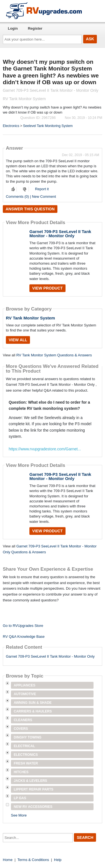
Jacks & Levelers (30, 781)
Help (58, 860)
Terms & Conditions (33, 860)
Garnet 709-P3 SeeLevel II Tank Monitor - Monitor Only (60, 234)
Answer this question (30, 209)
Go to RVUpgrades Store (23, 626)
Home (8, 860)
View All (18, 340)
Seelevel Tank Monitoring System (48, 126)
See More (19, 815)
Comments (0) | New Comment (31, 197)
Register (35, 28)
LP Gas (20, 798)
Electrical (24, 746)
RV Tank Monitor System (30, 318)
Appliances (25, 685)
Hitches (21, 772)
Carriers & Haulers (33, 711)
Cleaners (23, 720)
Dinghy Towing (28, 737)
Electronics (11, 126)
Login (13, 28)
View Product (47, 288)
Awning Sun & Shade (33, 703)
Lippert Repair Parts (34, 789)
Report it (42, 189)
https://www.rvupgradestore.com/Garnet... (45, 449)
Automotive (25, 694)
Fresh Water (26, 763)
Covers (21, 729)
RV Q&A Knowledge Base (24, 637)
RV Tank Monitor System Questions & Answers (54, 355)
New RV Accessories (33, 807)
